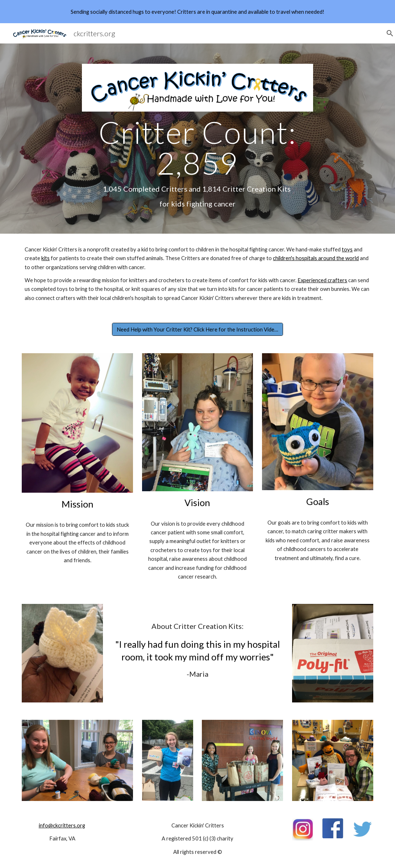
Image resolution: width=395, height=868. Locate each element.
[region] (197, 12)
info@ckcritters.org (62, 825)
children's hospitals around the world (316, 258)
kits (45, 258)
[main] (197, 162)
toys (347, 249)
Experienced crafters (322, 280)
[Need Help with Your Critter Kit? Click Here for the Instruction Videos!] (197, 329)
